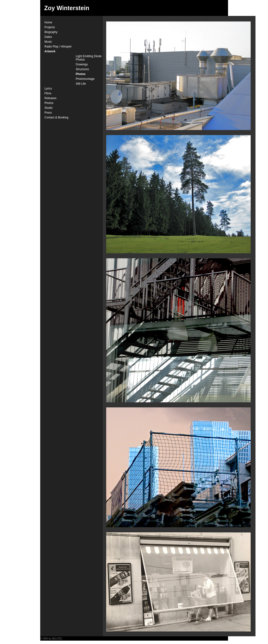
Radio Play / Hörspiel (58, 47)
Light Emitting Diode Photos (89, 58)
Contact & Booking (56, 117)
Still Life (81, 84)
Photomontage (85, 79)
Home (48, 22)
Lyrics (48, 89)
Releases (51, 98)
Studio (49, 108)
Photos (81, 74)
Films (48, 93)
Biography (51, 32)
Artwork (50, 51)
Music (48, 42)
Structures (82, 69)
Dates (48, 37)
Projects (50, 27)
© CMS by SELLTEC (51, 639)
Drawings (82, 64)
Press (48, 113)
